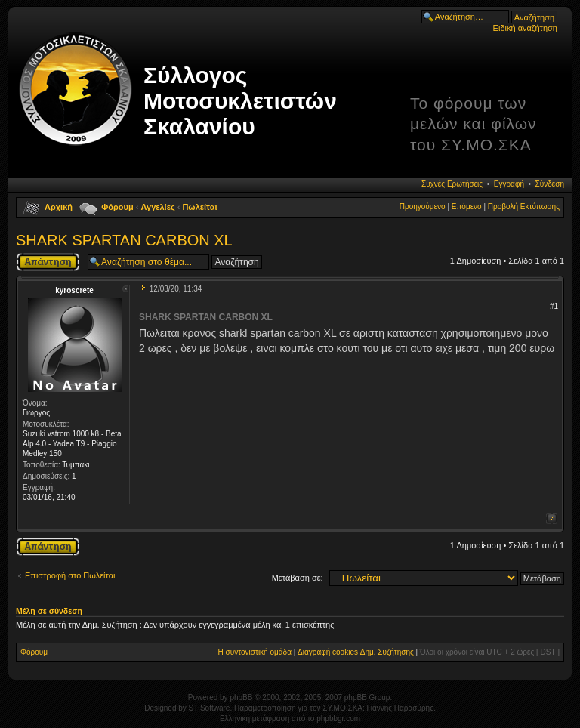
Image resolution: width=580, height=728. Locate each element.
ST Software (210, 708)
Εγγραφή (509, 184)
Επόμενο (467, 207)
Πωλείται (199, 207)
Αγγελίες (158, 207)
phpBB (241, 697)
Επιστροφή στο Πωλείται (70, 575)
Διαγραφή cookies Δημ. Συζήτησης (356, 652)
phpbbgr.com (338, 719)
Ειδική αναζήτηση (525, 28)
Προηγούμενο (423, 207)
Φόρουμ (117, 207)
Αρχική (59, 207)
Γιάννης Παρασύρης (400, 708)
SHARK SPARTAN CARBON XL (124, 240)
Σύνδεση (550, 184)
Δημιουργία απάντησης (48, 262)
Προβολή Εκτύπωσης (524, 207)
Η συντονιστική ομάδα (255, 652)
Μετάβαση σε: (298, 578)
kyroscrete (74, 290)
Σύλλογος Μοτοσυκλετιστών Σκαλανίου (240, 101)
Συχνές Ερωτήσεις (452, 184)
